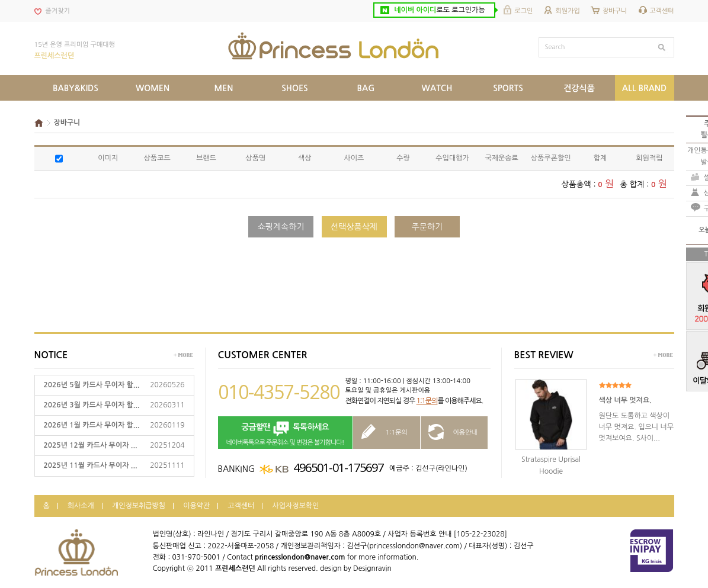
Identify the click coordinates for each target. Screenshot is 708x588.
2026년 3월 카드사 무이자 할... (92, 405)
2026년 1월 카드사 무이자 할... (92, 425)
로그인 (523, 11)
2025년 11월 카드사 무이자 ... (91, 465)
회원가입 (567, 11)
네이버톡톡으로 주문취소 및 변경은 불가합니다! (285, 433)
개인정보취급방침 (139, 506)
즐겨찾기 (58, 11)
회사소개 (81, 506)
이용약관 (196, 506)
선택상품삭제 (354, 227)
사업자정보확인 (295, 506)
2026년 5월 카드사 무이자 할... (92, 385)
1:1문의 (427, 401)
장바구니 (615, 11)
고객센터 (661, 11)
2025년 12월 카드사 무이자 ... (91, 445)
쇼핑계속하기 (281, 227)
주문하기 (427, 227)
